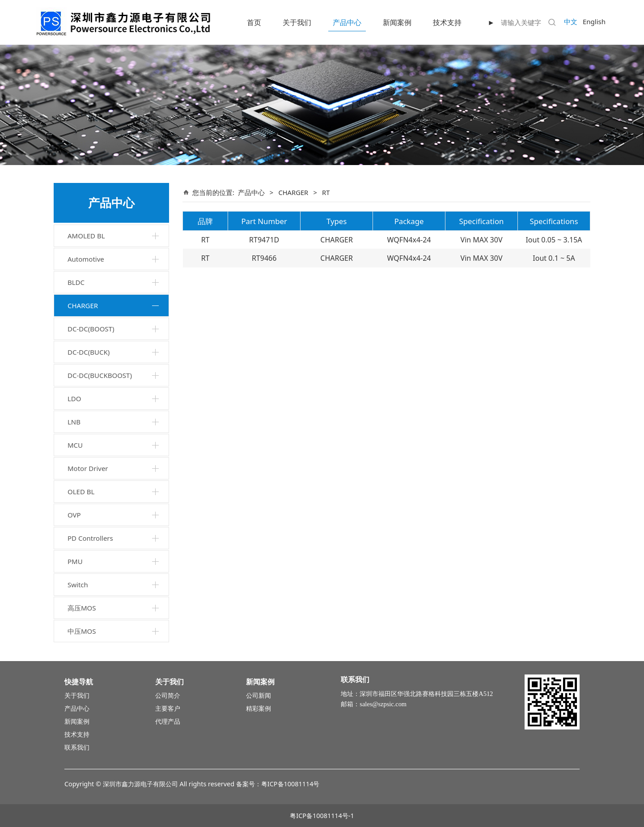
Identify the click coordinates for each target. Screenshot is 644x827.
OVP (74, 515)
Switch (78, 585)
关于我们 (297, 22)
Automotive (86, 259)
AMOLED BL (86, 236)
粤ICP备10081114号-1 (322, 816)
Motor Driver (88, 468)
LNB (74, 422)
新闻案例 (397, 22)
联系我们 (77, 747)
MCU (75, 445)
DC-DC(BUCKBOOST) (100, 375)
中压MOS (82, 631)
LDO (74, 399)
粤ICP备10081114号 (290, 784)
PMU (75, 561)
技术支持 (447, 22)
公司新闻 (258, 696)
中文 (571, 21)
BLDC (76, 282)
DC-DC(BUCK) (89, 352)
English (594, 21)
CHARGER (83, 305)
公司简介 (168, 696)
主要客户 (168, 708)
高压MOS (82, 608)
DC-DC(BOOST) (91, 329)
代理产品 (168, 721)
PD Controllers (90, 538)
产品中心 (347, 22)
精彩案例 (258, 708)
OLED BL (81, 492)
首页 (254, 22)
